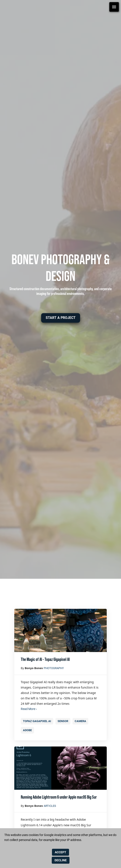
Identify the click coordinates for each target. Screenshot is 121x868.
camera (80, 721)
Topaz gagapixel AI (37, 721)
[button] (61, 318)
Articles (50, 806)
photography (54, 668)
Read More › (29, 709)
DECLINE (61, 860)
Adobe (27, 730)
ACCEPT (60, 852)
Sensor (63, 721)
